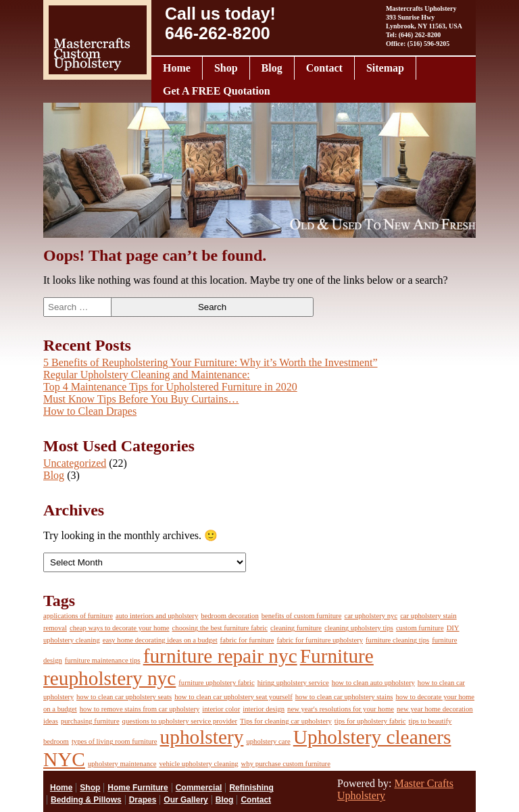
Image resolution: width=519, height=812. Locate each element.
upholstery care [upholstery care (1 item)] (268, 741)
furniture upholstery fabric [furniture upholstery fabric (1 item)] (216, 683)
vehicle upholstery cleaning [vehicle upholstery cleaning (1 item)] (198, 764)
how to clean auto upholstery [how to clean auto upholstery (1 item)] (373, 683)
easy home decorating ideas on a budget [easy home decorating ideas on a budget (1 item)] (160, 640)
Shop (226, 68)
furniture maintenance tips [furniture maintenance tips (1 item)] (103, 660)
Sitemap (385, 68)
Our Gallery (186, 800)
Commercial (199, 788)
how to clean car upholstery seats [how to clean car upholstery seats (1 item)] (124, 697)
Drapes (143, 800)
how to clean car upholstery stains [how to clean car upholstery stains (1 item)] (344, 697)
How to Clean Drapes (90, 411)
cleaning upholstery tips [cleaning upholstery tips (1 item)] (359, 628)
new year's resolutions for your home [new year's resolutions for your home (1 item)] (341, 709)
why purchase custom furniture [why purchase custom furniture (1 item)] (286, 764)
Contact (324, 68)
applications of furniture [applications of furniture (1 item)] (78, 616)
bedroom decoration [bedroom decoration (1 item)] (230, 616)
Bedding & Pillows (86, 800)
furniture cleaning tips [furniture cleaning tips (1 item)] (397, 640)
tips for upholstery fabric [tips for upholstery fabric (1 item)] (370, 721)
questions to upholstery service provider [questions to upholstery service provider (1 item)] (180, 721)
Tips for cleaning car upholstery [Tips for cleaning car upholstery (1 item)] (286, 721)
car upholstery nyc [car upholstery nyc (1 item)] (371, 616)
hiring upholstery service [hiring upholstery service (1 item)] (293, 683)
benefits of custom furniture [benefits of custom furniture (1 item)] (302, 616)
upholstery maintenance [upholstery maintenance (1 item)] (122, 764)
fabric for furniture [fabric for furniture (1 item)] (247, 640)
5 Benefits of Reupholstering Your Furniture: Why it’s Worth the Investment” (211, 362)
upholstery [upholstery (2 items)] (202, 737)
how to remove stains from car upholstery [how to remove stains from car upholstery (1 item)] (140, 709)
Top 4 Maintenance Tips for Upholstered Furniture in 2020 (170, 387)
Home (177, 68)
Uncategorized (75, 463)
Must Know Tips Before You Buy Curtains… (141, 399)
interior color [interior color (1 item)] (221, 709)
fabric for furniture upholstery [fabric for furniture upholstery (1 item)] (320, 640)
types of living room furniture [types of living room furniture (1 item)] (115, 741)
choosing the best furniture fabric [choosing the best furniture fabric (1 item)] (220, 628)
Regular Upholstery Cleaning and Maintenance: (147, 375)
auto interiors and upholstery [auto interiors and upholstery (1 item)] (157, 616)
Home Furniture (138, 788)
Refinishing (251, 788)
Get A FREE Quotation (217, 91)
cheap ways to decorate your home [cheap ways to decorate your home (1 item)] (120, 628)
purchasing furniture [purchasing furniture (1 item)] (90, 721)
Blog (272, 68)
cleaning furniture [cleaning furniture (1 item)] (296, 628)
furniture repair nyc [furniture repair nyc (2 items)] (220, 656)
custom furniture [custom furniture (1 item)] (420, 628)
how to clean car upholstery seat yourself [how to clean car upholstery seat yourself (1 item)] (233, 697)
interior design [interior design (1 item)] (264, 709)
